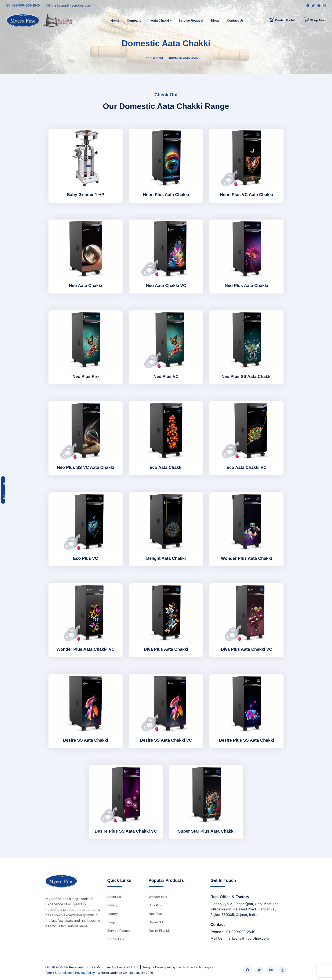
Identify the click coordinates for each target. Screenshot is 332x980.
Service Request (119, 931)
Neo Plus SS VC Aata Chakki (86, 467)
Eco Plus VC (86, 558)
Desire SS (156, 922)
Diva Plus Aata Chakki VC (247, 649)
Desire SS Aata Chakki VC (166, 740)
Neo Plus (155, 914)
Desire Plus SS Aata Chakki (247, 740)
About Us (114, 897)
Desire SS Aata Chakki (86, 740)
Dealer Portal (282, 20)
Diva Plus (155, 905)
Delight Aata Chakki (166, 558)
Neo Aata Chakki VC (166, 285)
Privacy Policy (85, 973)
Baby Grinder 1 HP (86, 195)
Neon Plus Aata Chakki (166, 195)
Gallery (112, 905)
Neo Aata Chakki (85, 285)
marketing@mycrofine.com (71, 5)
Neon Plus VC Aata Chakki (246, 195)
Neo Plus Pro (86, 376)
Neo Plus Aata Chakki (247, 285)
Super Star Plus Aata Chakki (206, 831)
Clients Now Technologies (195, 967)
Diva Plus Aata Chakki (166, 649)
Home (136, 58)
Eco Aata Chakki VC (246, 467)
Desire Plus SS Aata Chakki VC (126, 831)
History (113, 914)
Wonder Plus (158, 897)
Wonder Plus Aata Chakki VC (86, 649)
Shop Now (315, 20)
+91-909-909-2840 (26, 5)
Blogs (111, 922)
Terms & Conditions (59, 973)
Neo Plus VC (166, 376)
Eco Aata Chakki (166, 467)
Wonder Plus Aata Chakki (246, 558)
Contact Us (116, 939)
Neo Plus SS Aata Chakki (246, 376)
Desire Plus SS (159, 931)
